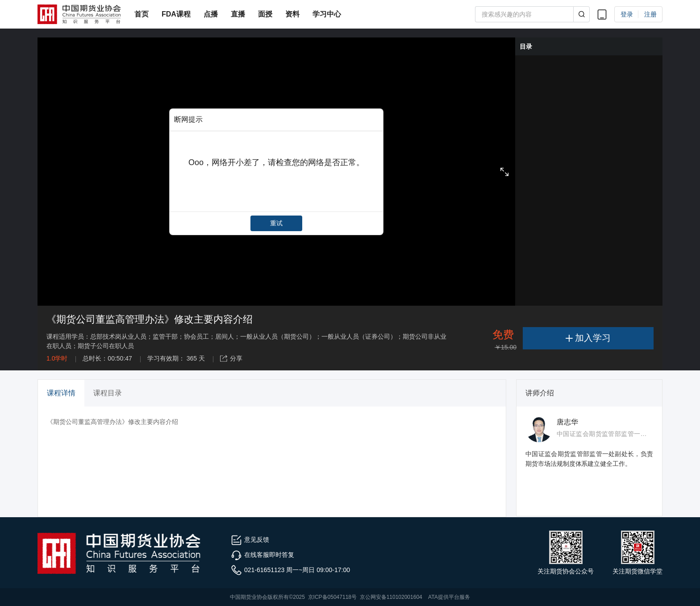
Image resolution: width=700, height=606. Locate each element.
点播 (211, 14)
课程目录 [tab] (108, 393)
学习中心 (327, 14)
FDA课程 (176, 14)
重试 (276, 223)
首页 (142, 14)
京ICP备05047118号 (332, 597)
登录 (627, 14)
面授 (265, 14)
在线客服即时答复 (262, 555)
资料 (292, 14)
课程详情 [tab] (61, 393)
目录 (526, 46)
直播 (238, 14)
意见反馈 (250, 540)
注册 (650, 14)
